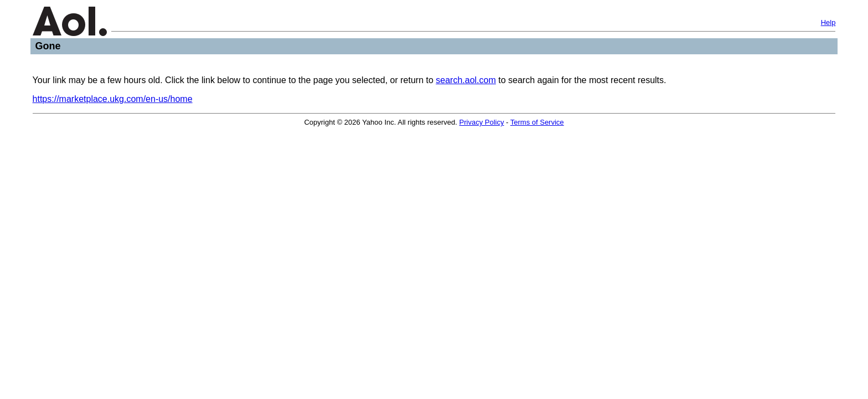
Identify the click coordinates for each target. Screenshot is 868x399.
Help (828, 22)
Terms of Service (537, 122)
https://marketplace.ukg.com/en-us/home (113, 99)
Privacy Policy (482, 122)
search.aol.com (466, 80)
